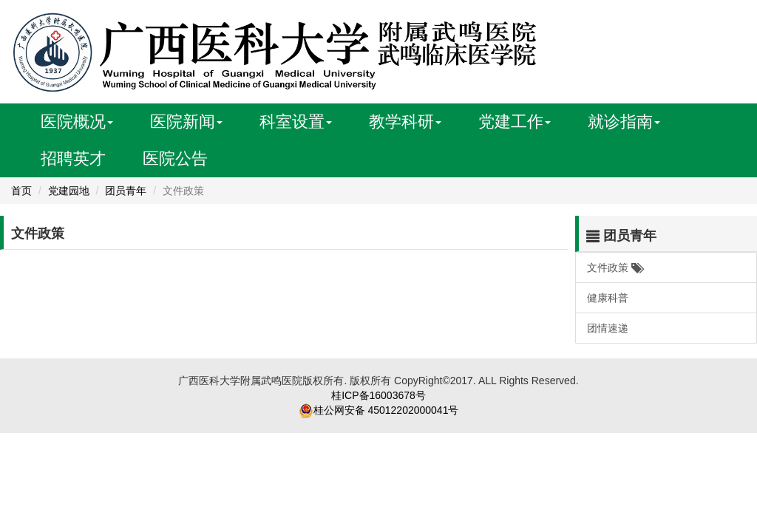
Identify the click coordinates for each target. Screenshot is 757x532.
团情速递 (608, 328)
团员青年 (126, 191)
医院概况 (77, 122)
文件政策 (614, 267)
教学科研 (405, 122)
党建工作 (515, 122)
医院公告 (175, 158)
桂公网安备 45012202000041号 (386, 410)
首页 (21, 191)
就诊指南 (624, 122)
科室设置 (296, 122)
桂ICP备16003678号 (378, 395)
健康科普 (608, 298)
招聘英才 (73, 158)
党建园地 (69, 191)
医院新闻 (186, 122)
